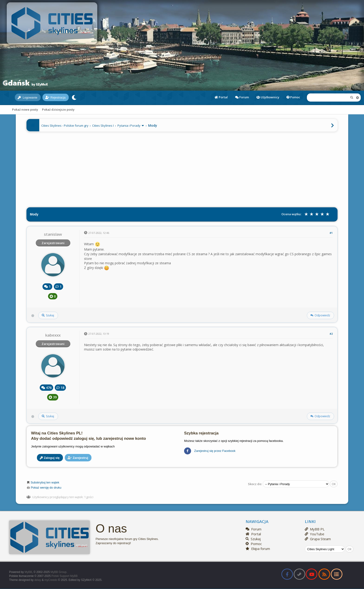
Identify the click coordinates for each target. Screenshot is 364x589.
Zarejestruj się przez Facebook (210, 451)
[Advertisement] (182, 168)
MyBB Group (59, 572)
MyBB (28, 572)
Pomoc (293, 97)
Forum (242, 97)
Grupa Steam (318, 539)
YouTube (315, 534)
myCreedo (51, 580)
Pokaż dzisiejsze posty (58, 109)
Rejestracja (55, 98)
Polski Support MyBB (64, 576)
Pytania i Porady (129, 126)
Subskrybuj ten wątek (45, 482)
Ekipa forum (258, 549)
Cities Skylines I (103, 126)
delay (38, 580)
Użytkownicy (268, 97)
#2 (331, 334)
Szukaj (253, 539)
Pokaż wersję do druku (46, 488)
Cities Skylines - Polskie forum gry (65, 126)
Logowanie (28, 98)
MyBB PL (315, 529)
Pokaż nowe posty (25, 109)
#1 (331, 233)
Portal (221, 97)
